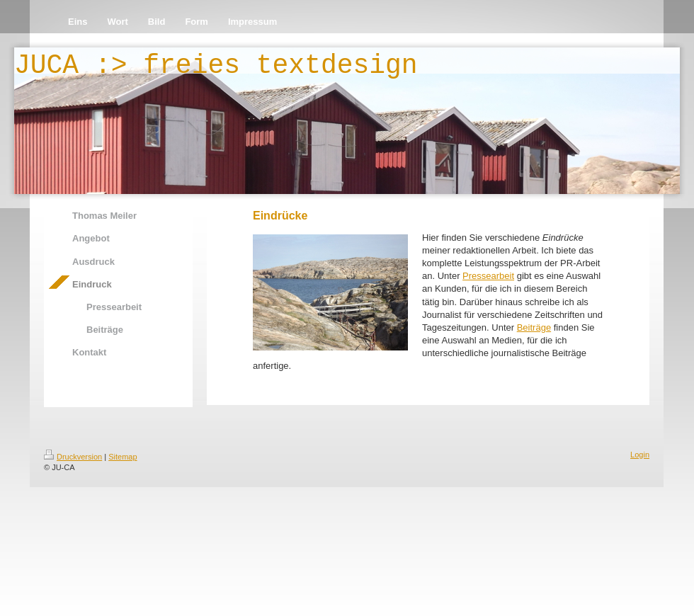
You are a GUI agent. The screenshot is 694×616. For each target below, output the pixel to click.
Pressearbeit (488, 276)
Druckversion (73, 457)
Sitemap (123, 457)
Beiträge (534, 327)
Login (640, 455)
